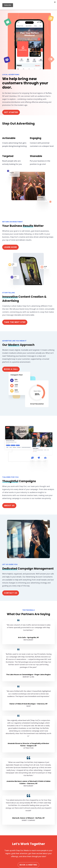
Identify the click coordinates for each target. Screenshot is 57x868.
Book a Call (11, 369)
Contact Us (11, 593)
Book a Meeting (28, 865)
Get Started (11, 112)
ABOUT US (9, 506)
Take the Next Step (15, 322)
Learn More (10, 247)
